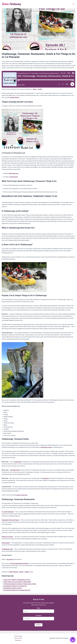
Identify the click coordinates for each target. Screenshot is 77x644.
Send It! (39, 625)
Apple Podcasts (14, 572)
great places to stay (46, 447)
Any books (10, 559)
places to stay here (22, 495)
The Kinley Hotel (15, 470)
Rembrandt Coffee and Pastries (11, 520)
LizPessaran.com (13, 173)
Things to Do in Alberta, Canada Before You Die (17, 580)
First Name (38, 616)
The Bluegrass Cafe (7, 549)
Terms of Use (18, 638)
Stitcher (27, 572)
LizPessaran (14, 177)
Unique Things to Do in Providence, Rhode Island (17, 582)
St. (3, 512)
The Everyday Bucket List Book (19, 563)
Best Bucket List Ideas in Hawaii (12, 588)
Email (38, 608)
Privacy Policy (18, 636)
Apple (34, 89)
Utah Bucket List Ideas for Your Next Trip (15, 586)
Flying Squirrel (6, 543)
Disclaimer (18, 640)
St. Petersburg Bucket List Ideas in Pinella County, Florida (20, 584)
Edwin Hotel (18, 462)
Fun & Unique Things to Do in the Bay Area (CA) (17, 590)
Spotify (40, 89)
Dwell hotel (46, 478)
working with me (15, 97)
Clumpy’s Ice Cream (7, 537)
